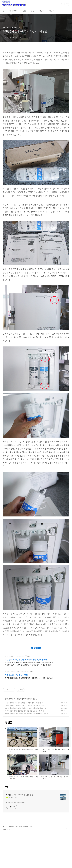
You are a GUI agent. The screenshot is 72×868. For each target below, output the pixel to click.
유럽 (33, 11)
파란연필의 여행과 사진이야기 (16, 836)
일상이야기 (21, 733)
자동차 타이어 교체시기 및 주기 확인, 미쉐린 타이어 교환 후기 (24, 742)
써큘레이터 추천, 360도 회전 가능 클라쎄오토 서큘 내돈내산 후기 (26, 747)
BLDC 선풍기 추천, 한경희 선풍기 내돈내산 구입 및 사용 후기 (24, 745)
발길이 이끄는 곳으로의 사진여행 (20, 829)
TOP (68, 861)
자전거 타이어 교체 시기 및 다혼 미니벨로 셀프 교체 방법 (23, 737)
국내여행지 (13, 11)
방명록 (52, 11)
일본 (24, 11)
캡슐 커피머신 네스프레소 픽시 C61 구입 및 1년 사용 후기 (23, 739)
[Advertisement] (36, 655)
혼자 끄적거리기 (10, 733)
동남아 (42, 11)
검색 (63, 4)
